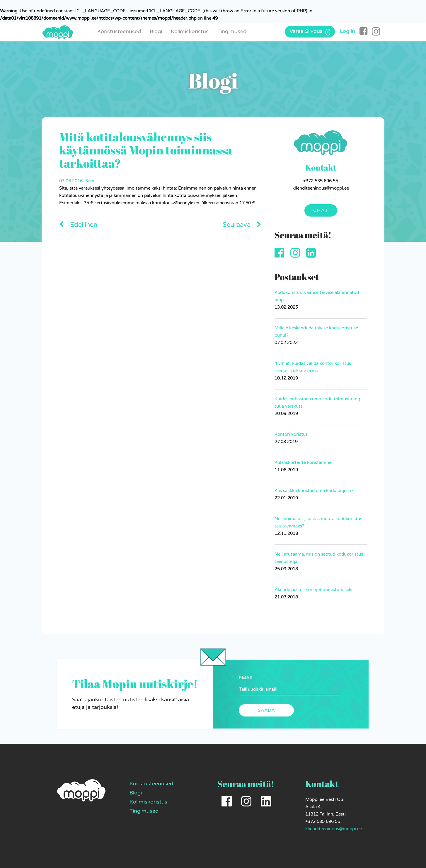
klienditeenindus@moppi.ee (334, 829)
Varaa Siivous (310, 32)
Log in (347, 31)
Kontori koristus (291, 434)
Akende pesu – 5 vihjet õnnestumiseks (314, 590)
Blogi (156, 31)
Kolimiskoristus (190, 31)
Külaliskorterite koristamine (303, 462)
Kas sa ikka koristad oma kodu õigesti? (314, 491)
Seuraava (242, 225)
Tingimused (232, 31)
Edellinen (78, 225)
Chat (321, 210)
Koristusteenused (119, 31)
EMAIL (246, 678)
